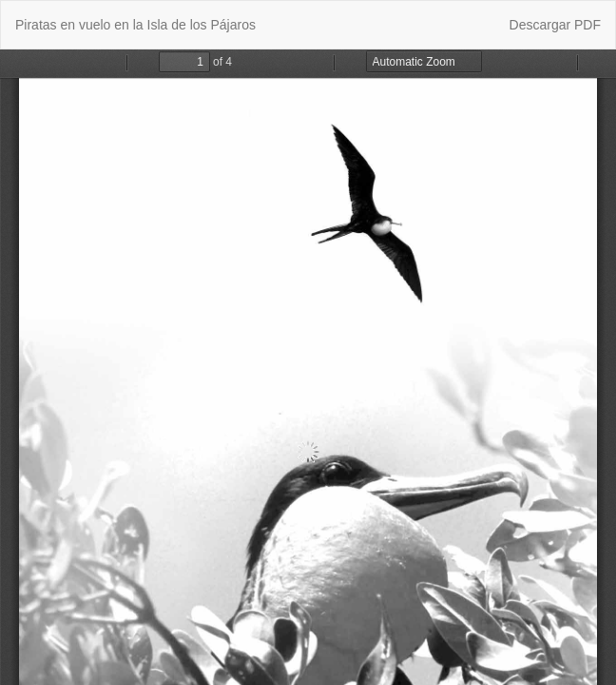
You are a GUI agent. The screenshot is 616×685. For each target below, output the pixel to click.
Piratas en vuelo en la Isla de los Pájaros (135, 25)
